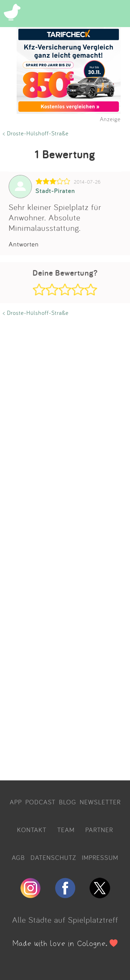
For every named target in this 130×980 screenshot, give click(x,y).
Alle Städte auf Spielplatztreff (65, 920)
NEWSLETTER (100, 802)
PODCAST (40, 802)
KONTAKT (32, 830)
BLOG (68, 802)
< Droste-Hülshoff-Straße (36, 133)
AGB (18, 857)
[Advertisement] (65, 546)
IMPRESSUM (100, 857)
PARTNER (99, 830)
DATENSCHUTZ (53, 857)
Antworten (24, 244)
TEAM (66, 830)
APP (16, 802)
